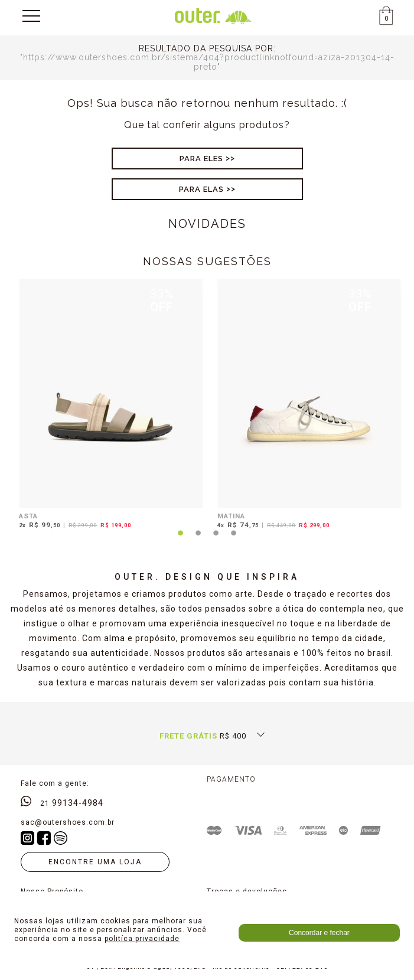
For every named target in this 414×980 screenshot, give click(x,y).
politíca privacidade (142, 939)
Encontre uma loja (95, 862)
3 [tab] (216, 540)
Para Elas (201, 189)
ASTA (28, 516)
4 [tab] (234, 540)
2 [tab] (198, 540)
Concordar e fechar (319, 933)
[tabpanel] (108, 406)
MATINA (231, 516)
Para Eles (201, 159)
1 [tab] (181, 540)
